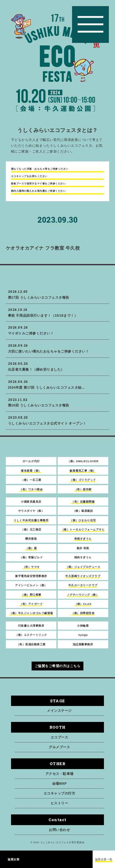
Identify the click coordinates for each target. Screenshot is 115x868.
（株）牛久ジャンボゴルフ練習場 (31, 616)
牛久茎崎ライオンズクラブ (83, 579)
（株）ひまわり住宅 (83, 523)
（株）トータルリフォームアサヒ (83, 532)
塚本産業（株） (31, 473)
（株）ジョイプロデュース (83, 569)
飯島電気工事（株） (83, 473)
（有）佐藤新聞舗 (83, 504)
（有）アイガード (31, 607)
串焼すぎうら (83, 541)
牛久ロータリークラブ (83, 588)
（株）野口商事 (31, 597)
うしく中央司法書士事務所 (31, 523)
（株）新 (31, 551)
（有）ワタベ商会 (31, 492)
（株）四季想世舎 (83, 616)
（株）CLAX (83, 607)
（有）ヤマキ (31, 569)
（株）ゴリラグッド (83, 483)
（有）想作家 (83, 492)
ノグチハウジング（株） (83, 597)
